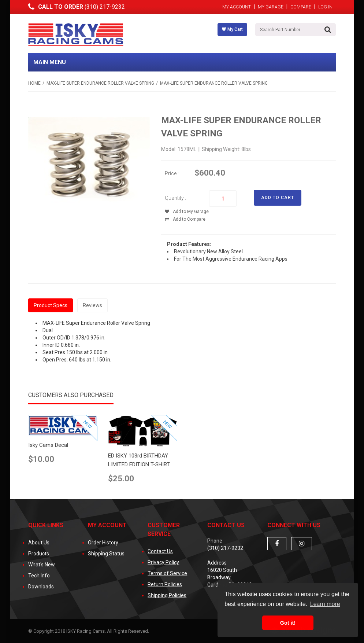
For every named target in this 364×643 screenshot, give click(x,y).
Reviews (92, 305)
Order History (103, 543)
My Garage (271, 7)
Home (34, 83)
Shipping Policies (167, 595)
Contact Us (160, 551)
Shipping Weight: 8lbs (226, 149)
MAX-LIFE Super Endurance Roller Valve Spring (100, 83)
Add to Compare (185, 219)
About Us (39, 543)
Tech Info (39, 576)
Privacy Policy (163, 562)
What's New (42, 565)
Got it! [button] (288, 623)
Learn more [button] (325, 604)
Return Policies (165, 584)
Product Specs (51, 305)
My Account (237, 7)
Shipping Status (106, 554)
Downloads (41, 587)
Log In (326, 7)
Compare (301, 7)
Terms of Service (167, 573)
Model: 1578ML (179, 149)
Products (39, 554)
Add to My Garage (187, 212)
